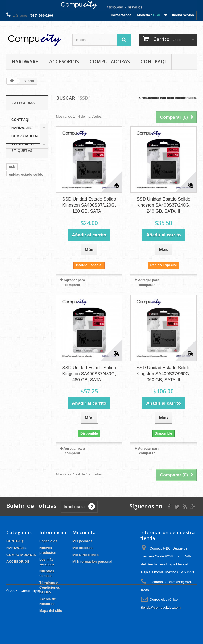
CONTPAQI (18, 220)
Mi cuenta (84, 532)
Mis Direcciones (86, 555)
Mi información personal (92, 562)
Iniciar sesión (183, 15)
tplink (14, 228)
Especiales (48, 541)
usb (12, 180)
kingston (16, 204)
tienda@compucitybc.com (161, 607)
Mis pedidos (82, 541)
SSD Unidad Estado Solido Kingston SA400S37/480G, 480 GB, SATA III (89, 374)
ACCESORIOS (64, 61)
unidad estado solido (26, 188)
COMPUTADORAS (110, 61)
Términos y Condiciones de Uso (50, 587)
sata (12, 196)
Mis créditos (82, 548)
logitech (16, 212)
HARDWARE (25, 61)
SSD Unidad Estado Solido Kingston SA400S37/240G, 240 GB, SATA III (163, 205)
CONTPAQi (153, 61)
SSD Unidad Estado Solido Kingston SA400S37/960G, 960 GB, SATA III (163, 374)
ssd (32, 204)
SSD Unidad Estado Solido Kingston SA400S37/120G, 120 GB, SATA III (89, 205)
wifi (36, 220)
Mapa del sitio (51, 611)
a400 (26, 196)
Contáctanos (121, 15)
